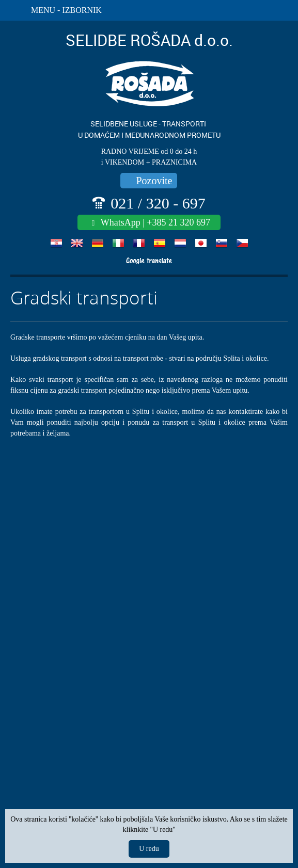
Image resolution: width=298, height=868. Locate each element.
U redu (149, 849)
